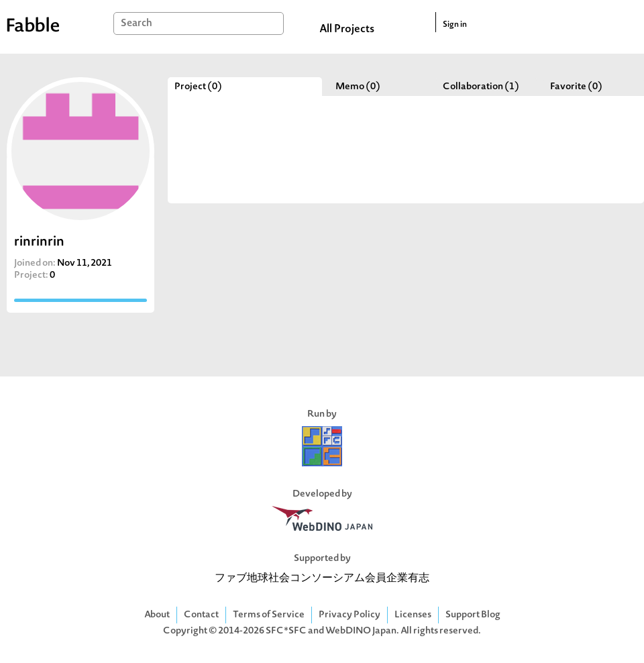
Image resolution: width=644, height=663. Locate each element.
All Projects (347, 30)
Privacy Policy (350, 615)
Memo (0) (358, 87)
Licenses (413, 615)
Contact (201, 615)
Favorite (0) (576, 87)
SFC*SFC (286, 631)
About (157, 615)
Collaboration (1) (481, 87)
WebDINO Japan (361, 631)
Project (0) (198, 87)
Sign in (455, 25)
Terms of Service (269, 615)
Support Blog (473, 615)
